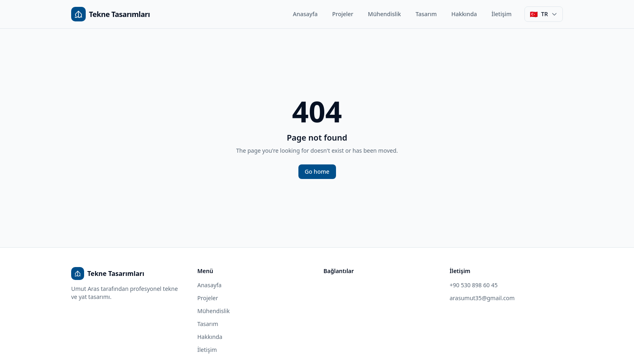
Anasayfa (305, 14)
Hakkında (464, 14)
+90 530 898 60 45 (474, 285)
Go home (317, 171)
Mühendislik (385, 14)
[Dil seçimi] (544, 14)
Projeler (343, 14)
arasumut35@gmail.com (482, 298)
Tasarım (426, 14)
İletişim (502, 14)
